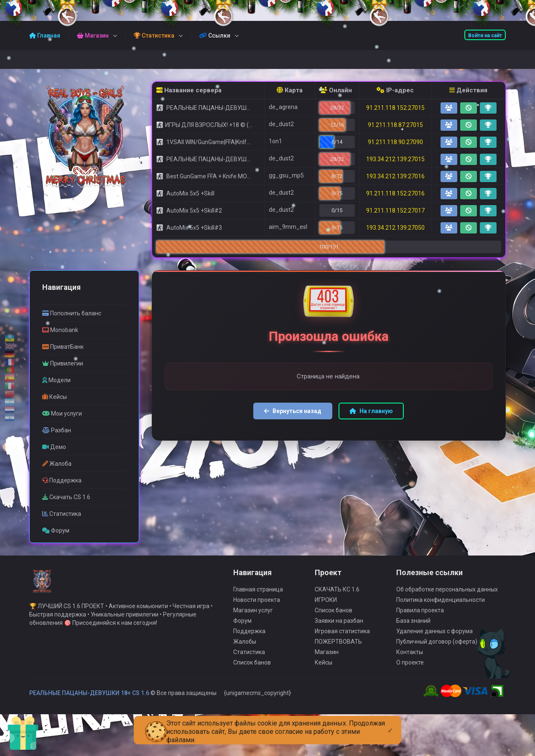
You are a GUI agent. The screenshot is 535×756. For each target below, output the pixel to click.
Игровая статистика (342, 638)
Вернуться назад (293, 411)
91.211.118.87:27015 (395, 125)
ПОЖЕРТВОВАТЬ (338, 648)
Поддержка (249, 638)
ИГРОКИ (326, 606)
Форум (242, 627)
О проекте (410, 669)
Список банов (252, 669)
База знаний (413, 627)
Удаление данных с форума (434, 638)
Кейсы (324, 669)
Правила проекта (420, 617)
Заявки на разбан (339, 627)
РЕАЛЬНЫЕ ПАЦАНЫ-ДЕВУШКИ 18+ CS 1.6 (89, 700)
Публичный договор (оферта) (437, 648)
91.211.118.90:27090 (395, 142)
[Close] (390, 724)
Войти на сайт (485, 36)
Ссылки (215, 36)
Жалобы (245, 648)
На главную (371, 411)
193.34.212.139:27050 (395, 228)
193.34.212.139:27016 (395, 176)
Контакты (410, 659)
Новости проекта (257, 606)
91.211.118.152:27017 (395, 211)
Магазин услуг (253, 617)
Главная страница (258, 596)
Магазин (327, 659)
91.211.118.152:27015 (395, 108)
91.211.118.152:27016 (395, 193)
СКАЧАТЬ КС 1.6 (337, 596)
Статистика (249, 659)
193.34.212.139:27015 (395, 159)
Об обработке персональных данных (447, 596)
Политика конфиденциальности (441, 606)
